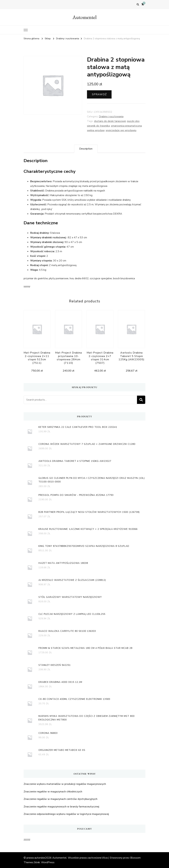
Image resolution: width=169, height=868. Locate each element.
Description (86, 149)
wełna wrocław (96, 130)
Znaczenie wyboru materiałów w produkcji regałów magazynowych (65, 784)
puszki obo (133, 121)
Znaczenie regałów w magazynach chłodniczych (53, 792)
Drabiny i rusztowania (111, 117)
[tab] (86, 149)
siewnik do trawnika (98, 126)
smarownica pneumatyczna (126, 126)
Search (141, 400)
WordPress (48, 862)
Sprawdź (99, 94)
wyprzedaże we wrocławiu (121, 130)
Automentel (85, 17)
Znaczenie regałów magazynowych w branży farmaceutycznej (61, 807)
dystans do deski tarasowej (110, 121)
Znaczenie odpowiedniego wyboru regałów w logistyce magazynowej (66, 814)
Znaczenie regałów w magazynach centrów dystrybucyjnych (60, 799)
